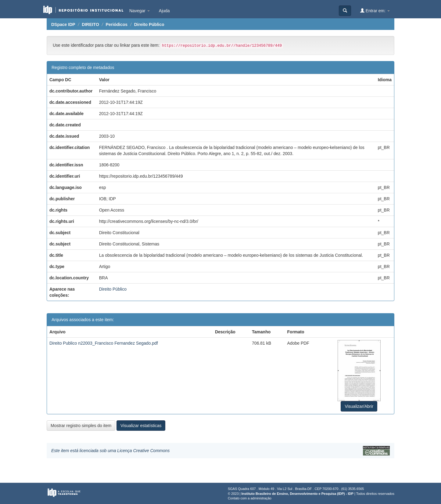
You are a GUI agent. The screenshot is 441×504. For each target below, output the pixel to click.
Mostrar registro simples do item (81, 426)
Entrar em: (375, 11)
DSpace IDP (63, 24)
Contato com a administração (250, 498)
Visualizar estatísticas (141, 426)
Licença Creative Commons (143, 451)
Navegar (140, 11)
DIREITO (90, 24)
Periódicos (117, 24)
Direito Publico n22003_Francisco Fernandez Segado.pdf (104, 343)
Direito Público (149, 24)
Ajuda (164, 11)
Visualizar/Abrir (359, 406)
